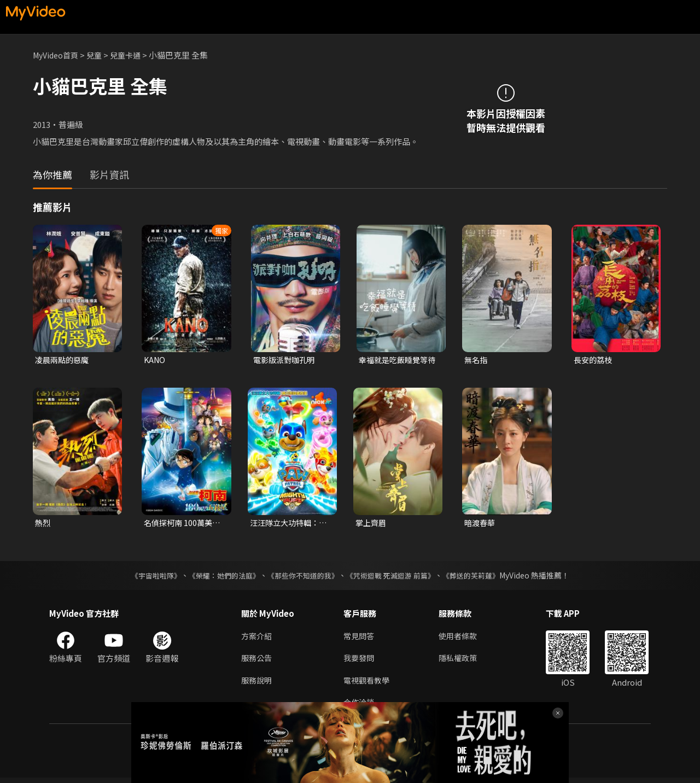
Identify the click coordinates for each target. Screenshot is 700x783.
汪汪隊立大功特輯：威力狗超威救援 (287, 524)
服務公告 (258, 661)
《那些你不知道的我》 (302, 577)
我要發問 (360, 661)
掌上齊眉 (372, 524)
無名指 (477, 360)
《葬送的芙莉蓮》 (481, 577)
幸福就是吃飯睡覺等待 (396, 360)
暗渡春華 (481, 524)
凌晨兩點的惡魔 (64, 360)
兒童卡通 (132, 55)
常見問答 (360, 638)
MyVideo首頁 (58, 55)
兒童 (99, 55)
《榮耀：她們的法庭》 (218, 577)
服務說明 (258, 684)
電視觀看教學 (368, 684)
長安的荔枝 (594, 360)
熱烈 (43, 524)
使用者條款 (462, 638)
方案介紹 (258, 638)
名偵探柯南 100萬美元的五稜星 (184, 524)
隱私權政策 (462, 661)
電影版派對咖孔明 (286, 360)
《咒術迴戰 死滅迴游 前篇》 (395, 577)
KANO (155, 360)
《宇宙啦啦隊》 (145, 577)
